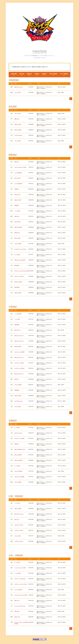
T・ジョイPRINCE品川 (18, 184)
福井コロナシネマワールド (19, 341)
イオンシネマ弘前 (18, 113)
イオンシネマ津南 (18, 406)
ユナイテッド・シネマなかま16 (20, 579)
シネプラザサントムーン (19, 401)
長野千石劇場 (17, 325)
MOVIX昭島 (16, 205)
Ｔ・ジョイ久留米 (18, 573)
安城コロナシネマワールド (19, 357)
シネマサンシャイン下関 (19, 525)
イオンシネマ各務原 (18, 385)
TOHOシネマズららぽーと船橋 (20, 260)
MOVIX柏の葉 (17, 265)
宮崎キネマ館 (17, 611)
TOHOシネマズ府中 (18, 200)
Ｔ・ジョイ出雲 (17, 503)
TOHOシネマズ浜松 (18, 396)
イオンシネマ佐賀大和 (18, 590)
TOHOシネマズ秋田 (18, 130)
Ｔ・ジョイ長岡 (17, 319)
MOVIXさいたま (17, 233)
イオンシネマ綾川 (18, 536)
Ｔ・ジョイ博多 (17, 562)
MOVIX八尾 (16, 444)
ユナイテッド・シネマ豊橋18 (19, 352)
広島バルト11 (17, 519)
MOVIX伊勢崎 (17, 287)
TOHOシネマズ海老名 (18, 227)
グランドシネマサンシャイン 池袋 (20, 167)
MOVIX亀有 (16, 189)
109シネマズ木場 (17, 178)
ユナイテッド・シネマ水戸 (19, 276)
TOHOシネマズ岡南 (18, 509)
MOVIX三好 (16, 379)
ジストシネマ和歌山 (18, 482)
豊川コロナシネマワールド (19, 374)
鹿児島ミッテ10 (17, 617)
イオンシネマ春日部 (18, 244)
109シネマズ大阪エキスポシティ (20, 449)
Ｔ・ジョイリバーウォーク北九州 (20, 568)
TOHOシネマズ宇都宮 (18, 282)
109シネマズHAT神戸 (18, 455)
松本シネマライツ (18, 330)
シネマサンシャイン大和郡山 (19, 477)
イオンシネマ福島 (18, 141)
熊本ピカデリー (17, 600)
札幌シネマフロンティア (19, 87)
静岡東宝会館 (17, 390)
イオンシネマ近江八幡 (18, 471)
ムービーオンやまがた (18, 135)
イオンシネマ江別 (18, 92)
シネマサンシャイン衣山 (19, 541)
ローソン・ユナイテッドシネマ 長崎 (21, 595)
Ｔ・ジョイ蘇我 (17, 255)
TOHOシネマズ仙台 (18, 124)
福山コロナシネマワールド (19, 514)
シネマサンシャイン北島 (19, 530)
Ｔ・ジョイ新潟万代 (18, 314)
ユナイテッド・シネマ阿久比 (19, 368)
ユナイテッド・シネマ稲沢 (19, 363)
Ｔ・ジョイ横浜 (17, 211)
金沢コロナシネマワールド (19, 336)
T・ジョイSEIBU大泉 (18, 173)
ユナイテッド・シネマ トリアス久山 (21, 584)
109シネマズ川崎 (17, 222)
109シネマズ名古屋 (18, 346)
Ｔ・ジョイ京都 (17, 466)
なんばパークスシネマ (18, 433)
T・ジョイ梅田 (17, 427)
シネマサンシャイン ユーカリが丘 (20, 249)
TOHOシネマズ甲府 (18, 293)
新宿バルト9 (17, 162)
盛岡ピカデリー (17, 119)
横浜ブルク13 (17, 216)
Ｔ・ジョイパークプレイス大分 (20, 606)
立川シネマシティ (18, 194)
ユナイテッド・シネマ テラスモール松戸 (21, 271)
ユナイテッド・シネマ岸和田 (19, 438)
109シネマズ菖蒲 (17, 238)
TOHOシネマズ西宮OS (18, 460)
